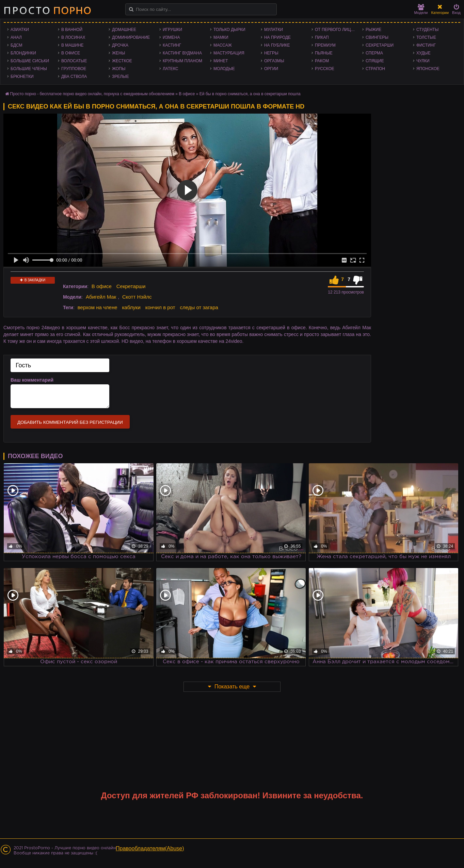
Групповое (74, 69)
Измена (171, 37)
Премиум (325, 45)
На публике (277, 45)
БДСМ (17, 45)
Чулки (423, 61)
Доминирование (131, 37)
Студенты (427, 30)
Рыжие (373, 30)
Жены (118, 53)
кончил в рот (160, 307)
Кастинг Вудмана (182, 53)
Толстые (426, 37)
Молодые (224, 69)
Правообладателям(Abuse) (150, 848)
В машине (73, 45)
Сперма (374, 53)
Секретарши (380, 45)
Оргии (271, 69)
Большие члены (29, 69)
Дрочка (120, 45)
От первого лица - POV (337, 30)
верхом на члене (98, 307)
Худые (423, 53)
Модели (421, 9)
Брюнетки (22, 77)
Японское (428, 69)
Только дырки (229, 30)
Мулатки (274, 30)
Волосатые (74, 61)
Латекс (171, 69)
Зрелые (121, 77)
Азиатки (20, 30)
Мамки (221, 37)
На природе (277, 37)
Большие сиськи (30, 61)
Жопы (119, 69)
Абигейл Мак (101, 297)
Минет (221, 61)
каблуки (131, 307)
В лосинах (73, 37)
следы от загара (199, 307)
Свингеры (377, 37)
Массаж (223, 45)
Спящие (375, 61)
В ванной (72, 30)
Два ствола (74, 77)
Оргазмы (274, 61)
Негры (271, 53)
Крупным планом (182, 61)
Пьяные (324, 53)
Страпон (375, 69)
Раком (322, 61)
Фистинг (426, 45)
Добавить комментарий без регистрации (70, 422)
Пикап (322, 37)
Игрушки (172, 30)
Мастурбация (229, 53)
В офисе (71, 53)
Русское (325, 69)
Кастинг (172, 45)
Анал (16, 37)
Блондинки (23, 53)
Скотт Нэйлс (137, 297)
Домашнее (124, 30)
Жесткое (122, 61)
